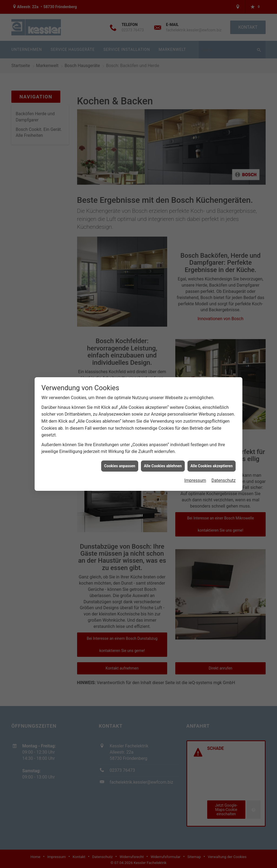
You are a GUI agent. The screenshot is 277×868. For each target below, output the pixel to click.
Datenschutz (224, 472)
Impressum (195, 472)
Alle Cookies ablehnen (163, 457)
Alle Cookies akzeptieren (212, 457)
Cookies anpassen (120, 457)
